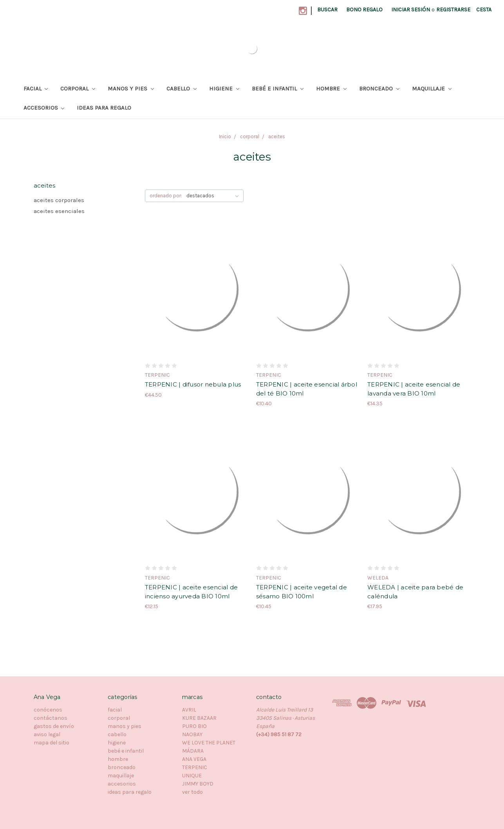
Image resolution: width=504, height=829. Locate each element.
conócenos (48, 710)
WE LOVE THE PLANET (209, 743)
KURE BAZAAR (199, 718)
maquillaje (432, 88)
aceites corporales (59, 200)
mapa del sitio (51, 743)
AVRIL (189, 710)
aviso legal (47, 734)
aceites (277, 136)
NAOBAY (192, 734)
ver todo (192, 792)
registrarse (453, 10)
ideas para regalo (104, 108)
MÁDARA (193, 751)
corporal (78, 88)
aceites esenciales (59, 211)
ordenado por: (166, 196)
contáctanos (51, 718)
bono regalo (364, 10)
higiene (224, 88)
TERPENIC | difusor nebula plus (193, 384)
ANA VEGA (194, 759)
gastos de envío (54, 726)
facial (36, 88)
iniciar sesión (411, 10)
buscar (327, 10)
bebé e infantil (278, 88)
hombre (331, 88)
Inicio (225, 136)
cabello (182, 88)
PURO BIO (194, 726)
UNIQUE (192, 776)
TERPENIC (195, 767)
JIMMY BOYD (198, 784)
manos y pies (131, 88)
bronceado (379, 88)
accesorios (44, 108)
